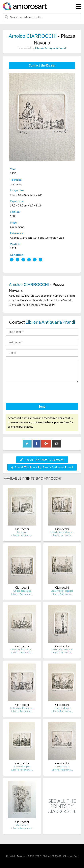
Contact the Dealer (42, 65)
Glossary (68, 856)
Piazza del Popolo (22, 766)
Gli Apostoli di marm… (22, 649)
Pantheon (22, 532)
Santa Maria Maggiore (62, 591)
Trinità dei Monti (62, 708)
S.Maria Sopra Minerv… (62, 532)
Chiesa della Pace (22, 591)
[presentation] (36, 393)
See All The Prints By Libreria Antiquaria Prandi (42, 467)
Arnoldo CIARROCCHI (33, 36)
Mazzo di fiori (22, 825)
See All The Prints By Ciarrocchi (42, 460)
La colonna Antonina (62, 649)
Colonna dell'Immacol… (22, 708)
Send (42, 406)
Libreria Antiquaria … (22, 535)
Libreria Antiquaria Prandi (51, 48)
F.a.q (76, 856)
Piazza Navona (62, 766)
